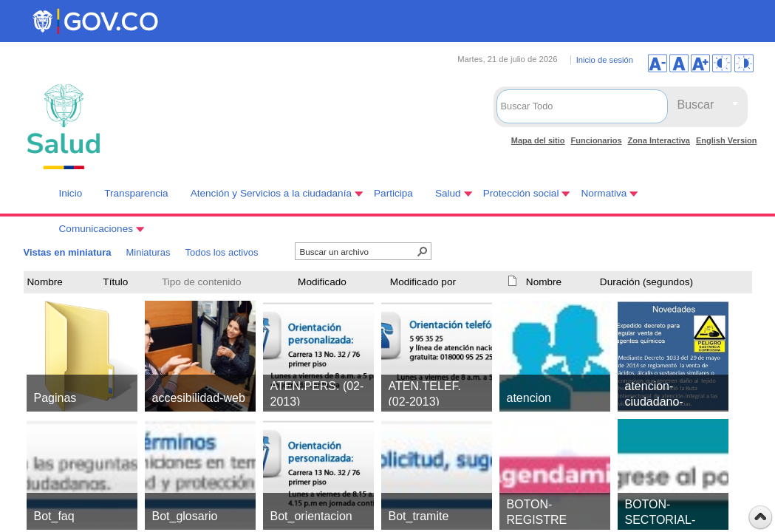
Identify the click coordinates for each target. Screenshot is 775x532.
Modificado (322, 282)
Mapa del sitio (538, 140)
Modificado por (423, 282)
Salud (448, 193)
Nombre (45, 282)
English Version (727, 140)
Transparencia (136, 193)
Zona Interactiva (659, 140)
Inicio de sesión (605, 60)
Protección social (521, 193)
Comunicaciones (96, 229)
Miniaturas (148, 252)
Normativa (604, 193)
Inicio (71, 193)
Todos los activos (221, 252)
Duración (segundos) (646, 282)
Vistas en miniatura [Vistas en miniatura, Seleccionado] (68, 252)
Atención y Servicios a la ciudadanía (271, 193)
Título (115, 282)
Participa (393, 193)
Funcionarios (597, 140)
